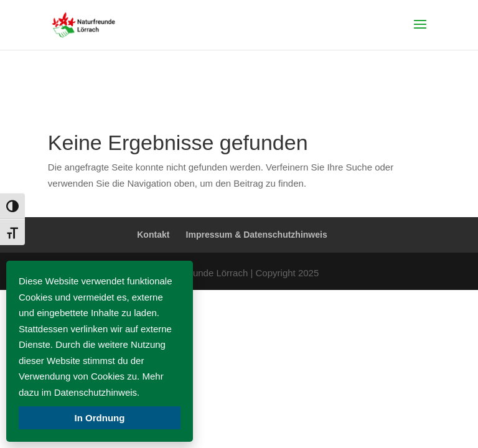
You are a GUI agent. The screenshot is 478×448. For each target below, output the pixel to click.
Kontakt (153, 235)
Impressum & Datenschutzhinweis (257, 235)
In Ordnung (100, 418)
